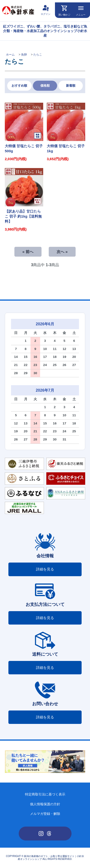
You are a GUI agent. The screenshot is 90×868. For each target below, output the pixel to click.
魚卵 (24, 55)
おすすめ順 (19, 86)
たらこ (38, 55)
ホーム (10, 55)
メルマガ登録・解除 (45, 814)
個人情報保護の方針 (45, 804)
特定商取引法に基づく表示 (45, 794)
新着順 (71, 86)
